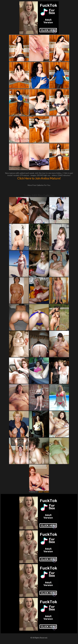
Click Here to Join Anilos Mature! (39, 178)
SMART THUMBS (44, 492)
